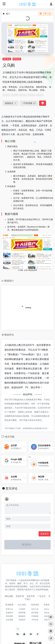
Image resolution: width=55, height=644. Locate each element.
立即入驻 (45, 14)
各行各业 (7, 59)
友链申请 (20, 596)
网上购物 (33, 90)
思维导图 (22, 613)
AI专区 (47, 605)
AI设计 (47, 620)
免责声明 (31, 596)
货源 (42, 90)
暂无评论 (12, 488)
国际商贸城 (41, 87)
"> (29, 103)
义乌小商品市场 (26, 87)
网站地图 (9, 596)
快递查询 (9, 613)
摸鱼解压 (22, 616)
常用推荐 (9, 605)
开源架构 (35, 616)
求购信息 (11, 90)
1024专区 (35, 605)
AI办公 (47, 609)
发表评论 (45, 534)
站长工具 (35, 609)
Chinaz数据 (27, 354)
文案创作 (22, 620)
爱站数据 (13, 354)
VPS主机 (35, 620)
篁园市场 (22, 90)
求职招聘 (9, 616)
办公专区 (22, 605)
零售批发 (17, 59)
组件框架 (35, 613)
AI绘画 (47, 616)
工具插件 (22, 609)
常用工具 (9, 609)
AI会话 (47, 613)
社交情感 (9, 620)
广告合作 (42, 596)
